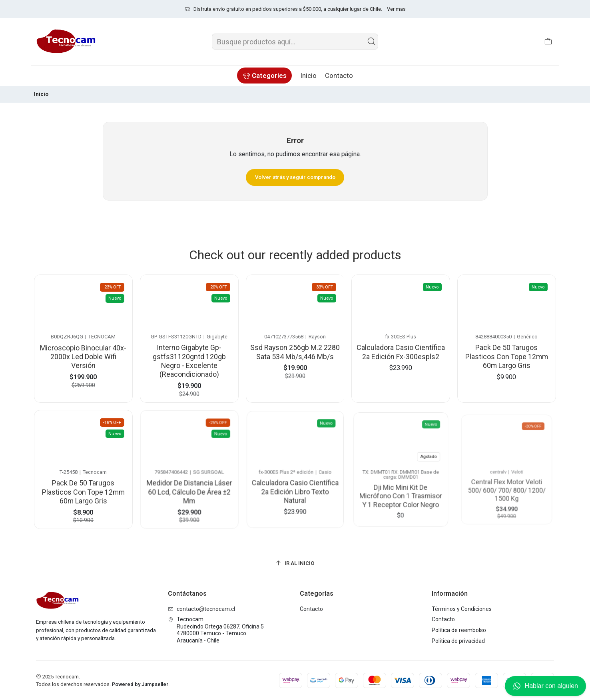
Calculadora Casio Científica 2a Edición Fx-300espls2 (401, 347)
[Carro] (548, 42)
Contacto (311, 609)
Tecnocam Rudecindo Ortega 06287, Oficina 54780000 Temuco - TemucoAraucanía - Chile (216, 630)
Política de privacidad (458, 641)
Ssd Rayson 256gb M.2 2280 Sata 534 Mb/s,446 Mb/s (295, 348)
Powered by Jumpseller (140, 684)
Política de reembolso (459, 630)
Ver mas (396, 9)
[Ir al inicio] (295, 563)
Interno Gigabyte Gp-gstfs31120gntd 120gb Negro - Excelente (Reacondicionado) (189, 357)
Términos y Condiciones (462, 609)
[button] (264, 76)
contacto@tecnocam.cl (201, 609)
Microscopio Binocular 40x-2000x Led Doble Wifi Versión (83, 355)
